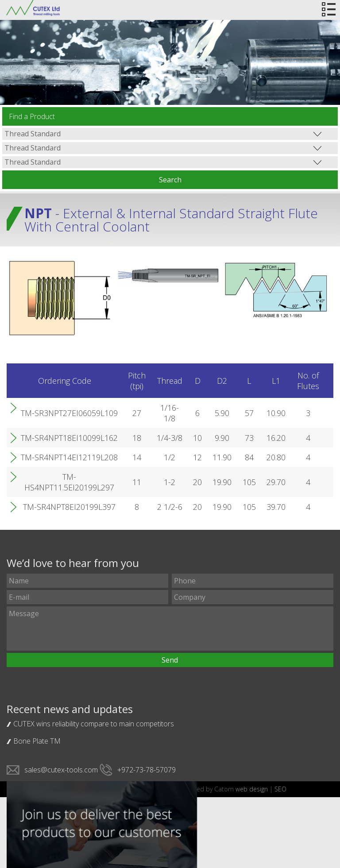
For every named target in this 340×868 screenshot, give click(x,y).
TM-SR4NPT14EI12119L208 (69, 457)
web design (252, 789)
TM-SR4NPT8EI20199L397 (69, 507)
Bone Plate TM (37, 741)
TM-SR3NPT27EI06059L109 (69, 413)
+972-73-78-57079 (147, 770)
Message (170, 629)
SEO (280, 789)
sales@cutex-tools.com (61, 770)
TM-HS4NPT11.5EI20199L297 (69, 482)
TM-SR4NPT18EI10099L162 (69, 438)
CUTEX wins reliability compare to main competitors (94, 724)
